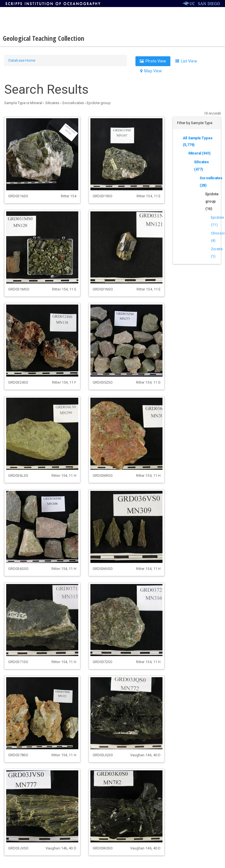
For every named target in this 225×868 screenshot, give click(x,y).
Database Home (22, 60)
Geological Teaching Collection (44, 38)
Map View (151, 71)
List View (186, 61)
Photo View (153, 61)
